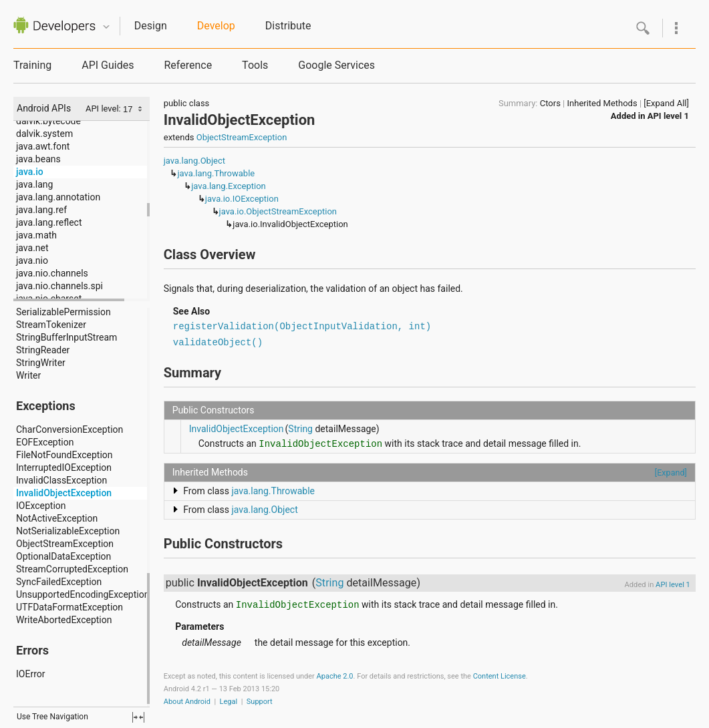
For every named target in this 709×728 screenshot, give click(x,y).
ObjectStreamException (65, 544)
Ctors (550, 103)
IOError (30, 674)
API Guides (108, 65)
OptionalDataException (63, 556)
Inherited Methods (602, 103)
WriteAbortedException (64, 620)
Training (32, 65)
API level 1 (668, 116)
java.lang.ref (41, 210)
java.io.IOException (242, 199)
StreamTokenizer (51, 325)
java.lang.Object (194, 161)
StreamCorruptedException (72, 569)
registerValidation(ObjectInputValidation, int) (302, 327)
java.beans (38, 159)
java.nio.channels (52, 273)
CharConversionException (69, 429)
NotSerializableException (68, 531)
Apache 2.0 (335, 676)
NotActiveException (57, 518)
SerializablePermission (63, 312)
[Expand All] (666, 103)
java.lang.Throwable (216, 173)
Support (260, 702)
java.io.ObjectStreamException (278, 211)
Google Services (336, 65)
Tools (255, 65)
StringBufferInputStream (66, 337)
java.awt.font (43, 146)
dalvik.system (44, 134)
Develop (216, 26)
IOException (41, 506)
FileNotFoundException (64, 455)
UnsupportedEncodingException (83, 594)
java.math (36, 235)
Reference (188, 65)
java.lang (34, 184)
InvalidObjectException (64, 493)
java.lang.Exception (229, 186)
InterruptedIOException (64, 468)
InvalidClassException (61, 480)
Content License (500, 676)
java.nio (32, 260)
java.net (32, 248)
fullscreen (138, 717)
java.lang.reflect (49, 222)
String (300, 429)
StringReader (43, 350)
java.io (30, 172)
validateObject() (218, 343)
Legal (229, 702)
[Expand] (671, 473)
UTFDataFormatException (69, 607)
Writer (28, 375)
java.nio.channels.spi (59, 286)
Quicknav (106, 27)
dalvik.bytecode (48, 121)
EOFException (45, 442)
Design (151, 26)
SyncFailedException (59, 582)
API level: (104, 109)
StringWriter (41, 363)
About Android (187, 702)
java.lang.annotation (58, 197)
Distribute (288, 26)
